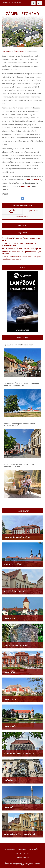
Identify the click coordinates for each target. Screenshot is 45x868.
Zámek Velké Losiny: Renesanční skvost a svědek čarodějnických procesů (21, 258)
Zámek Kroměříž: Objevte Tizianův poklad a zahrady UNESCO (22, 239)
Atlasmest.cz (21, 849)
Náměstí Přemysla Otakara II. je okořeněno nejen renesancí (21, 253)
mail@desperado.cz (25, 865)
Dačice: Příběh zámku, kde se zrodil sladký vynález (22, 249)
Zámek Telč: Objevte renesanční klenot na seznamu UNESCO (19, 244)
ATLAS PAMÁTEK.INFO (12, 3)
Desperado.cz (10, 849)
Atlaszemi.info (33, 849)
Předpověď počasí (22, 217)
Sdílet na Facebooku (23, 853)
